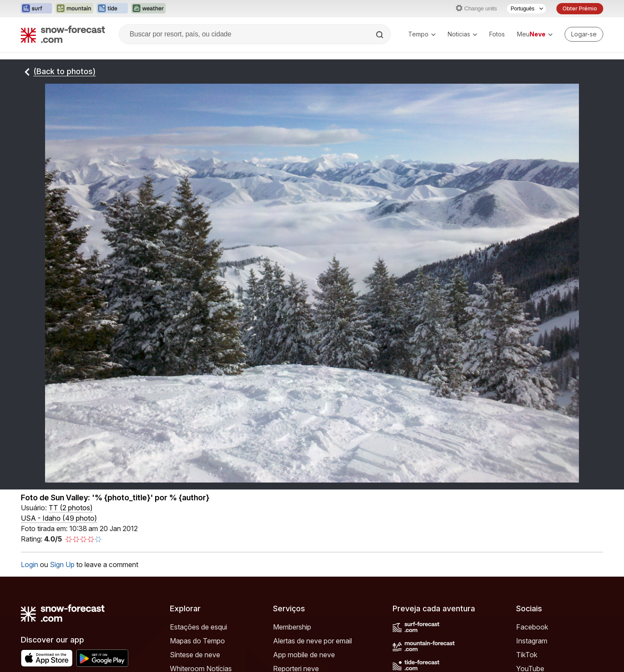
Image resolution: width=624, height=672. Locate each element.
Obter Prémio (580, 8)
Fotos (497, 34)
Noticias (462, 34)
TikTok (527, 655)
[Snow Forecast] (63, 34)
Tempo (422, 34)
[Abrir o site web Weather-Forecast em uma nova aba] (148, 9)
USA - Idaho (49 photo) (59, 518)
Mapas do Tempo (197, 641)
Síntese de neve (195, 655)
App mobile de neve (304, 655)
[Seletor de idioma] (526, 9)
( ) (71, 508)
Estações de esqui (198, 627)
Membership (292, 627)
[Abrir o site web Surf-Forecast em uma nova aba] (36, 9)
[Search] (380, 35)
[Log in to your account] (584, 34)
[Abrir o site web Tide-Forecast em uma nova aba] (112, 9)
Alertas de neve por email (312, 641)
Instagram (532, 641)
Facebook (532, 627)
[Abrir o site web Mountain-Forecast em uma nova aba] (74, 9)
